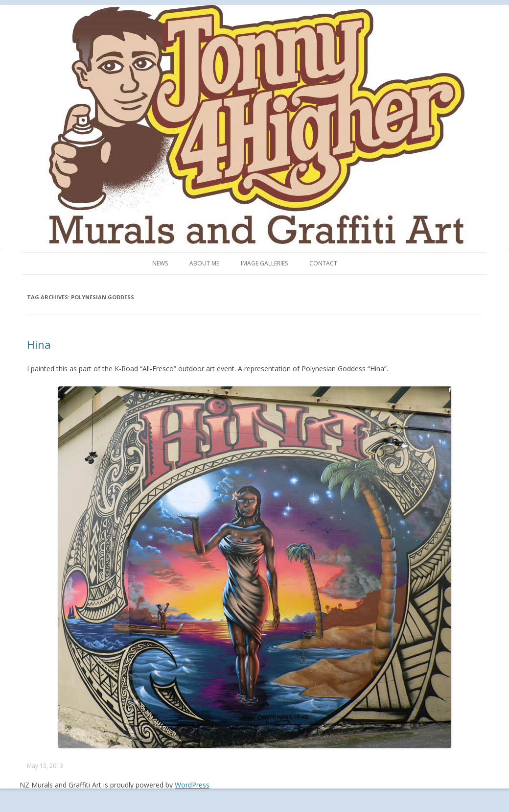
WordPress (192, 785)
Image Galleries (264, 263)
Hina (39, 344)
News (160, 263)
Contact (323, 263)
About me (204, 263)
